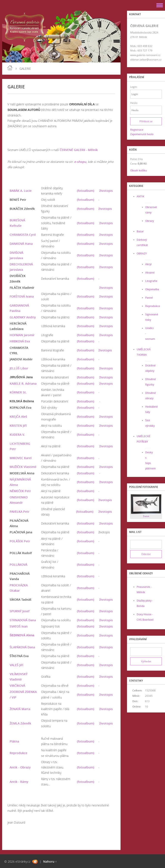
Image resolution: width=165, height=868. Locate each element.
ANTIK (141, 196)
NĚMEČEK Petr (20, 491)
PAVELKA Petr (20, 512)
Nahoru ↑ (50, 861)
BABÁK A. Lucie (21, 191)
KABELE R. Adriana (23, 383)
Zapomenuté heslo (142, 134)
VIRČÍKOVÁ (17, 686)
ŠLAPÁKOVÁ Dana (22, 647)
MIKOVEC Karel (21, 458)
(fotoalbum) (86, 191)
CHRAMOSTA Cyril (23, 235)
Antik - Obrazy (20, 767)
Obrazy (150, 221)
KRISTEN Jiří (18, 426)
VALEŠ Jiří (16, 665)
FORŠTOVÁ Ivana (22, 296)
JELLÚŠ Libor (19, 368)
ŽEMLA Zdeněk (20, 723)
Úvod (10, 68)
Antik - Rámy (19, 782)
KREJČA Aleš (18, 417)
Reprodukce (18, 753)
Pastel (149, 298)
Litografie (151, 281)
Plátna (14, 741)
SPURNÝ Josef (20, 611)
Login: (134, 87)
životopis (106, 191)
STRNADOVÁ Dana (23, 620)
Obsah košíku (139, 170)
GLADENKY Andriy (23, 317)
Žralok (146, 516)
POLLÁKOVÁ (18, 565)
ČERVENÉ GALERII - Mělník (79, 150)
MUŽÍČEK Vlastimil (23, 467)
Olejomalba (152, 289)
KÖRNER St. (18, 392)
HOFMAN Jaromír (22, 335)
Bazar (140, 231)
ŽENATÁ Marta (20, 709)
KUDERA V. (17, 435)
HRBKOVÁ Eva (20, 341)
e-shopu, (81, 162)
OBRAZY (142, 253)
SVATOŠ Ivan (19, 626)
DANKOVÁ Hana (21, 244)
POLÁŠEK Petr (20, 541)
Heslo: (134, 103)
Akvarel (150, 273)
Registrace (137, 130)
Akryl (148, 264)
